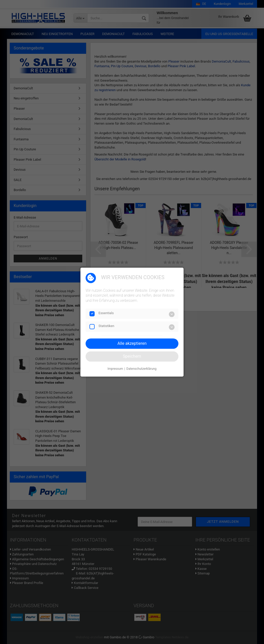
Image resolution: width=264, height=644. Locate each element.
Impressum (115, 369)
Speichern (132, 356)
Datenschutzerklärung (141, 369)
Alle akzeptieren (132, 343)
